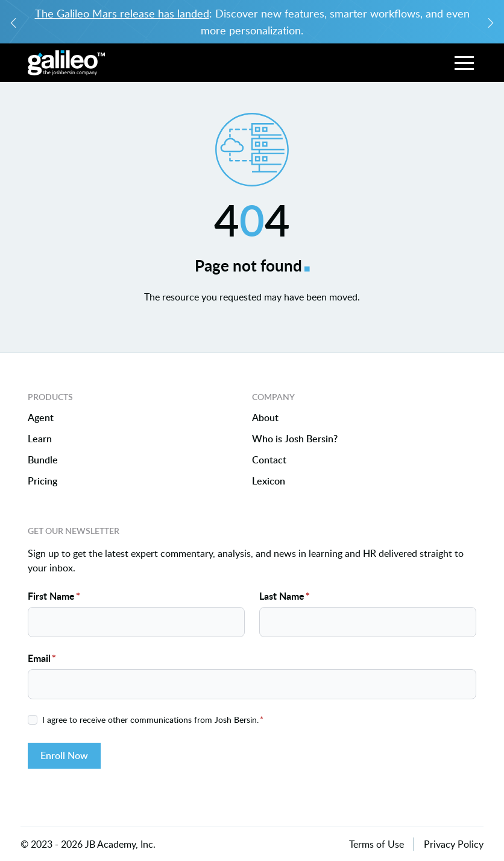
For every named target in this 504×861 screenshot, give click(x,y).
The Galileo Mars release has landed (122, 13)
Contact (269, 460)
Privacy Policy (454, 844)
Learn (40, 439)
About (265, 418)
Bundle (43, 460)
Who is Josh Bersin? (295, 439)
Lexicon (269, 481)
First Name (54, 596)
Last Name (285, 596)
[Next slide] (491, 22)
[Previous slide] (13, 22)
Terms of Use (376, 844)
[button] (464, 63)
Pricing (43, 481)
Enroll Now (64, 755)
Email (42, 658)
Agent (41, 418)
